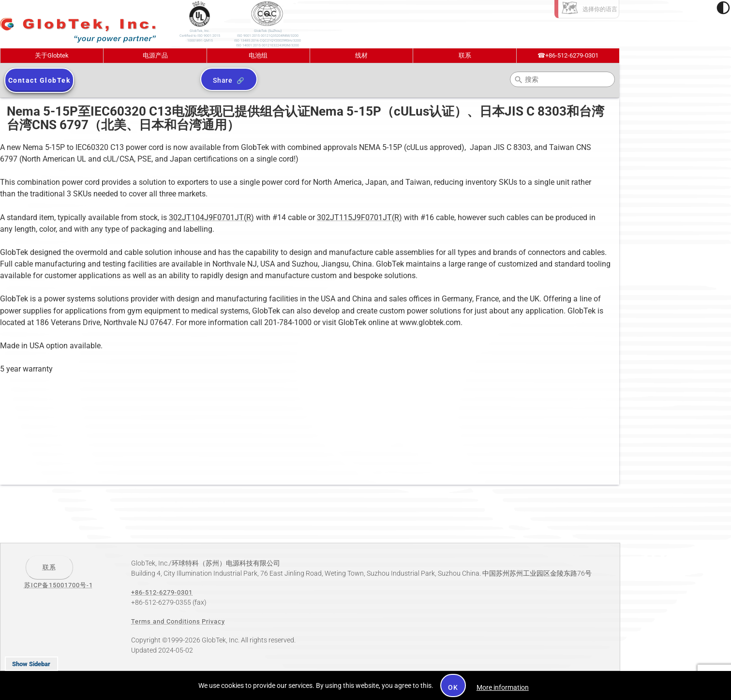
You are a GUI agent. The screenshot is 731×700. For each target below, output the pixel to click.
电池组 (258, 55)
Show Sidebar (31, 664)
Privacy (213, 621)
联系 (465, 55)
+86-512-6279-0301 (568, 55)
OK (453, 687)
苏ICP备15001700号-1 (59, 585)
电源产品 (155, 55)
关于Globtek (52, 55)
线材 (361, 55)
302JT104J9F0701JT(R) (211, 217)
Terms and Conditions (166, 621)
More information (503, 687)
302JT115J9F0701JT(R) (359, 217)
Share (223, 80)
